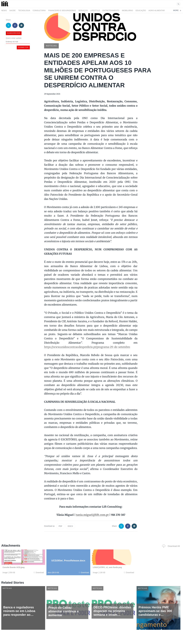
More (177, 10)
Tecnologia (24, 10)
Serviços (83, 10)
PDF (60, 526)
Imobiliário (127, 10)
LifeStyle (95, 10)
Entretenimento (111, 10)
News (4, 10)
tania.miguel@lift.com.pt (92, 515)
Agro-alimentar (157, 10)
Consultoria (39, 10)
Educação (141, 10)
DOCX (70, 526)
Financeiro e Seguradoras (62, 10)
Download (39, 573)
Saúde (12, 10)
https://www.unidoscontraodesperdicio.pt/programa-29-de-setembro (87, 347)
